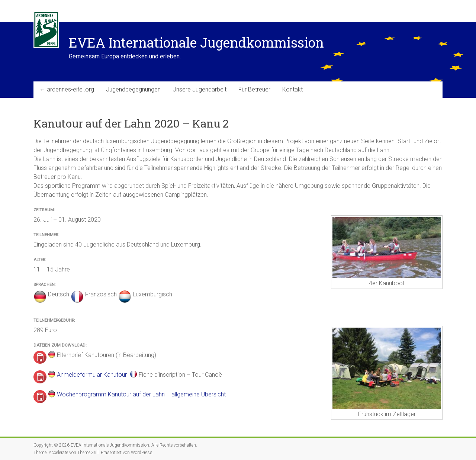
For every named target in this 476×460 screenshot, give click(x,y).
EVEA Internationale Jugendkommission (196, 42)
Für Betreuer (254, 89)
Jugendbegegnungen (133, 89)
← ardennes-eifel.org (67, 89)
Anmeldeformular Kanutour (92, 375)
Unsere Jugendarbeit (200, 89)
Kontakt (292, 89)
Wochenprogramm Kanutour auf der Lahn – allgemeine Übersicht (141, 394)
